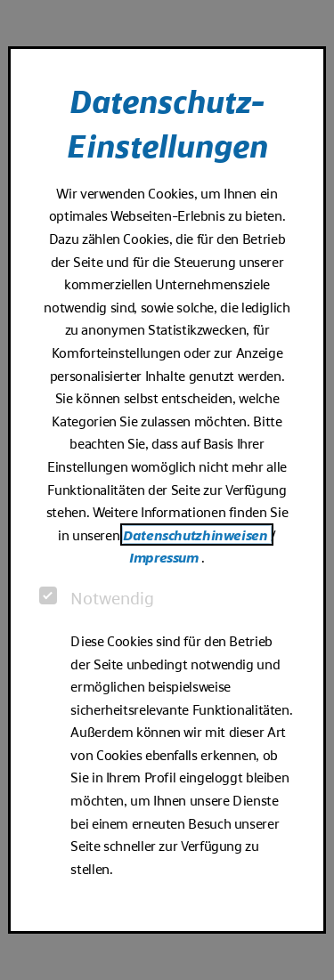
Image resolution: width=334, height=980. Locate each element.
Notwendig (97, 597)
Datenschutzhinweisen (197, 535)
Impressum (165, 557)
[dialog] (167, 490)
